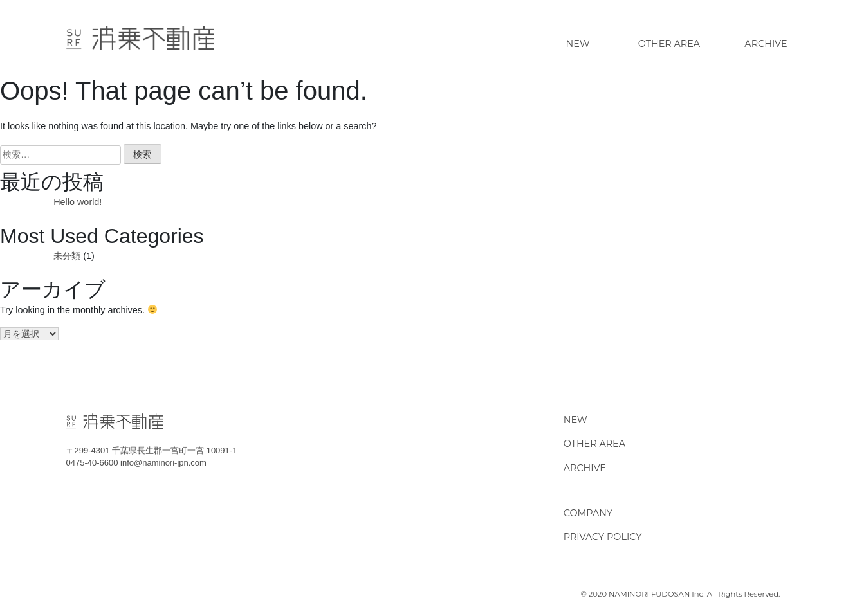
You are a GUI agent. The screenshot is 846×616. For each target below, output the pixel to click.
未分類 (67, 256)
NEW (575, 420)
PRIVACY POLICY (603, 537)
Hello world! (78, 202)
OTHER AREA (594, 444)
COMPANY (588, 513)
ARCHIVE (585, 468)
